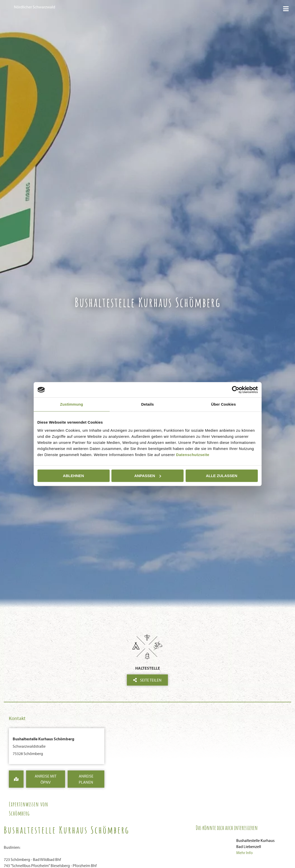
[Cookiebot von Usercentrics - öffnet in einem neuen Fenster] (236, 390)
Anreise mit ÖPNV (46, 779)
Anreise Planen (86, 779)
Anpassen (148, 476)
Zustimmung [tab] (72, 404)
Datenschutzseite (193, 455)
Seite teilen (147, 680)
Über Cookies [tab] (224, 404)
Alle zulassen (222, 476)
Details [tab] (148, 404)
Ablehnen (73, 476)
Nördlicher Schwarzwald (35, 7)
